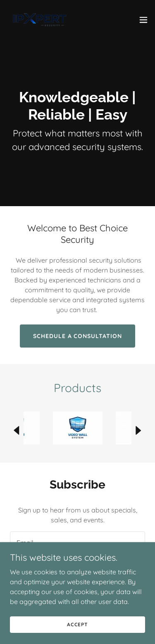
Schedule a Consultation (78, 336)
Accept (77, 624)
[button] (143, 20)
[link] (40, 20)
